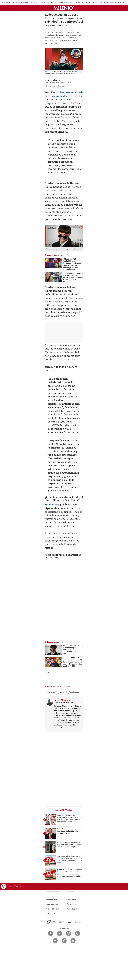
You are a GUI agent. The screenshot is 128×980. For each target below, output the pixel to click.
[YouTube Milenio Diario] (55, 941)
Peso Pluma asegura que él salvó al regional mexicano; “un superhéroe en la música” (73, 650)
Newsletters (52, 899)
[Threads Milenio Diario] (78, 933)
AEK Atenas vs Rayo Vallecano (36, 3)
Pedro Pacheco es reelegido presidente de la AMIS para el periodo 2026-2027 (69, 831)
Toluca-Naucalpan (93, 3)
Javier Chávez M (53, 80)
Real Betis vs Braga (54, 3)
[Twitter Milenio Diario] (60, 933)
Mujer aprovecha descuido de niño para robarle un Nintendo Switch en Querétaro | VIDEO (69, 845)
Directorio (71, 899)
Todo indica (52, 505)
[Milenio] (64, 8)
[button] (2, 9)
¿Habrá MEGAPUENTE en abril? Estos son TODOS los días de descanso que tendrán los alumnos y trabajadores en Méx (69, 873)
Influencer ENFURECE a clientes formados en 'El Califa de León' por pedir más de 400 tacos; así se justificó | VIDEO (73, 662)
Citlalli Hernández (80, 3)
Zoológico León (67, 3)
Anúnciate (51, 914)
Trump (115, 3)
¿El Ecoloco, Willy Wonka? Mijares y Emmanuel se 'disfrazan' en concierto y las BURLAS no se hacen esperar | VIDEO (73, 264)
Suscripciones (53, 909)
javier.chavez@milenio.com (63, 703)
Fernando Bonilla (106, 3)
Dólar (13, 3)
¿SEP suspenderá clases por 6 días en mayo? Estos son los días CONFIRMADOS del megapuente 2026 (70, 859)
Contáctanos (52, 904)
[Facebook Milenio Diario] (51, 933)
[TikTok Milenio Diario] (64, 941)
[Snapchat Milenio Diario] (73, 941)
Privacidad (72, 904)
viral (62, 692)
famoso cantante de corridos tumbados (64, 94)
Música (52, 692)
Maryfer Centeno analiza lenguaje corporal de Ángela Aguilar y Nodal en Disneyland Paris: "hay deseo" (73, 277)
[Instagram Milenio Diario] (69, 933)
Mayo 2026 (20, 3)
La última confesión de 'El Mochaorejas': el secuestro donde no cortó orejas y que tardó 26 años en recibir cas (70, 819)
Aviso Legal (72, 909)
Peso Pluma (74, 692)
